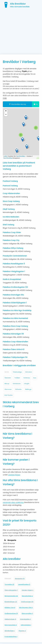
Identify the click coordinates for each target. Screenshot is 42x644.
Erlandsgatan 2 (25, 619)
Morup (7, 384)
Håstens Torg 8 (10, 607)
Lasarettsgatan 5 (24, 584)
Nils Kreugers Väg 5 (26, 607)
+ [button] (6, 111)
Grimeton (29, 372)
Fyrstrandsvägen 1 (11, 636)
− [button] (6, 115)
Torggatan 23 (9, 584)
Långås (27, 384)
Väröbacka (17, 384)
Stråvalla (18, 389)
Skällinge (28, 389)
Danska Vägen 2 (27, 590)
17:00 (5, 98)
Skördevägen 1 (10, 631)
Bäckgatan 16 (20, 579)
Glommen (8, 389)
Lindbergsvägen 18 (11, 613)
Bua (35, 378)
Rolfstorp (27, 378)
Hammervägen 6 (11, 625)
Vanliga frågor (14, 475)
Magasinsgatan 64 (11, 596)
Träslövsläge (17, 372)
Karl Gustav (9, 395)
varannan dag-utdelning (13, 502)
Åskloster (8, 378)
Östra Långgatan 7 (11, 590)
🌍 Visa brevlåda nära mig (17, 104)
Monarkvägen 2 (27, 596)
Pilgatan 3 (22, 631)
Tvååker (17, 378)
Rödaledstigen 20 (11, 602)
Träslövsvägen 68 (27, 602)
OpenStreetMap (20, 156)
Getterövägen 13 (10, 619)
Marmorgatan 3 (27, 613)
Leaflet (5, 156)
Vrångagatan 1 (26, 625)
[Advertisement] (21, 32)
